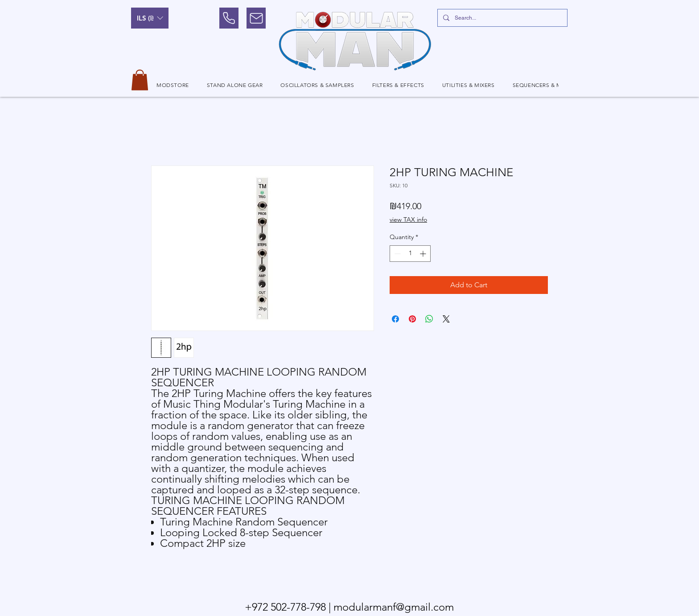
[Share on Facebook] (395, 319)
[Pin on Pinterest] (412, 319)
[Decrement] (397, 254)
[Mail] (256, 18)
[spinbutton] (410, 254)
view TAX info (408, 219)
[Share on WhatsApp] (429, 319)
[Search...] (502, 18)
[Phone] (229, 18)
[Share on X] (446, 319)
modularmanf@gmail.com (394, 607)
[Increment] (424, 254)
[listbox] (150, 18)
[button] (150, 18)
